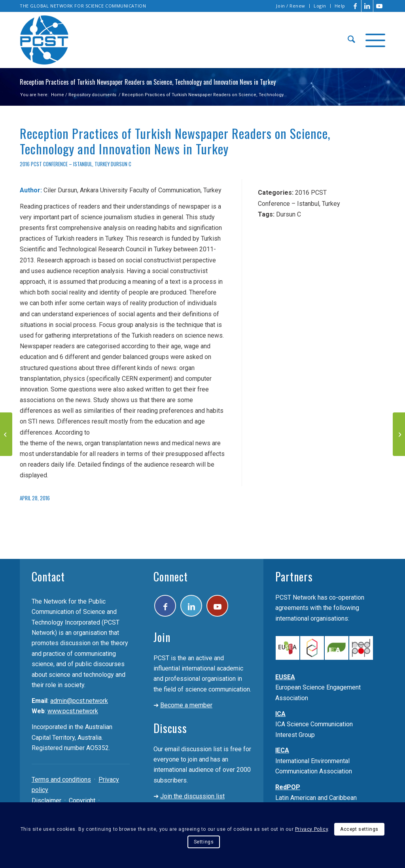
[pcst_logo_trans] (44, 40)
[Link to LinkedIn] (367, 6)
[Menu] (373, 40)
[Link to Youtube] (379, 6)
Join (162, 637)
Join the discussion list (192, 796)
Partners (294, 576)
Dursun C (121, 164)
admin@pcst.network (79, 701)
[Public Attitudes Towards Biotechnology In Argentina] (399, 434)
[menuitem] (291, 6)
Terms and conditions (61, 780)
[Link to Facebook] (355, 6)
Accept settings (359, 829)
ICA (280, 714)
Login (320, 6)
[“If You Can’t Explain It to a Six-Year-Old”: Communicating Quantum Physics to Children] (6, 434)
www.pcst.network (73, 711)
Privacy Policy (311, 829)
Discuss (170, 728)
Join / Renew (291, 6)
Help (340, 6)
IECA (282, 750)
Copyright (82, 801)
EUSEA (285, 677)
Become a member (186, 705)
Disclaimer (46, 801)
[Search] (351, 40)
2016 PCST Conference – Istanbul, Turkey (65, 164)
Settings (204, 842)
